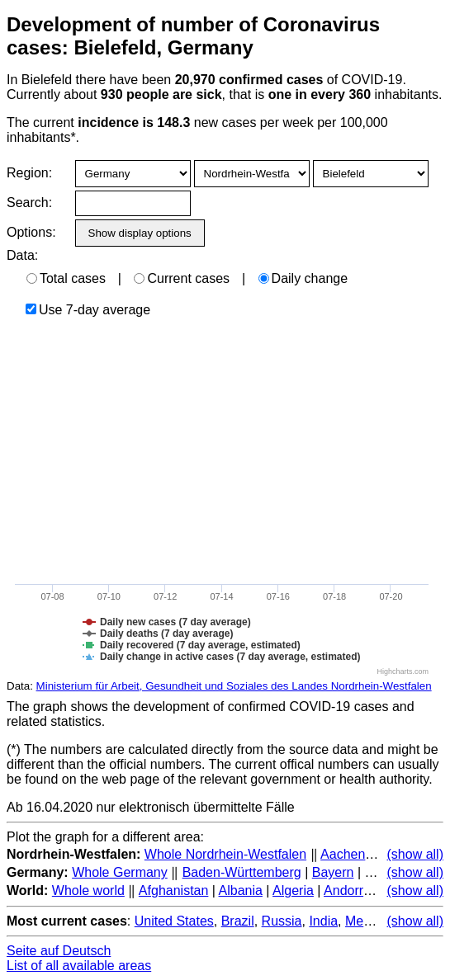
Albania (241, 890)
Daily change (303, 278)
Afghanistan (174, 890)
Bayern (333, 872)
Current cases (182, 278)
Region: (29, 173)
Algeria (293, 890)
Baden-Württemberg (242, 872)
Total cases (66, 278)
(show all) (415, 854)
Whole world (88, 890)
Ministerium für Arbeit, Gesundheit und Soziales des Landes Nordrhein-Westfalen (234, 686)
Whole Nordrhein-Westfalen (225, 854)
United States (174, 921)
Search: (29, 203)
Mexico (366, 921)
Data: (22, 255)
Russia (282, 921)
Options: (31, 232)
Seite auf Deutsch (59, 951)
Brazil (238, 921)
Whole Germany (120, 872)
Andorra (347, 890)
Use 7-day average (88, 310)
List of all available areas (79, 966)
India (323, 921)
